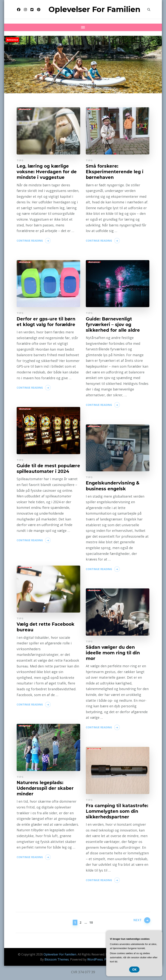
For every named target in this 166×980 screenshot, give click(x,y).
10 (92, 922)
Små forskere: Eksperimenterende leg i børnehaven (116, 172)
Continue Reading (30, 241)
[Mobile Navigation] (83, 27)
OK (134, 970)
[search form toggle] (149, 10)
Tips (20, 160)
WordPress (95, 959)
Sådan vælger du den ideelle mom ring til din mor (114, 653)
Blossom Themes (57, 959)
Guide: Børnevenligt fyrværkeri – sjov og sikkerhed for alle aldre (114, 325)
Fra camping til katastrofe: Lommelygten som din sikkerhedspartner (117, 814)
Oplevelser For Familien (94, 9)
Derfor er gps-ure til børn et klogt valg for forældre (47, 322)
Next (137, 922)
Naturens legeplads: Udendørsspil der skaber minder (46, 789)
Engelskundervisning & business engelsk (114, 486)
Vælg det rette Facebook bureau (47, 627)
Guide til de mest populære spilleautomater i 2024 (48, 472)
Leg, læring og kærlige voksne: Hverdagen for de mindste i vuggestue (48, 172)
